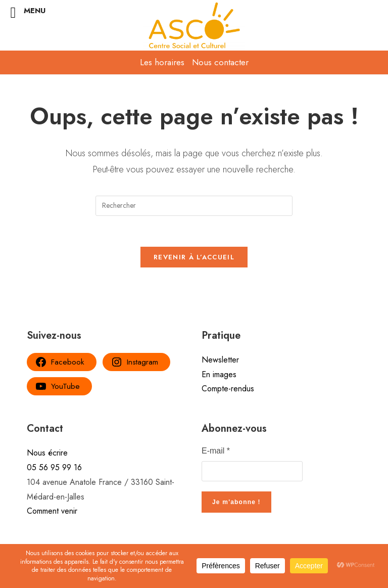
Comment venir (52, 511)
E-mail (216, 451)
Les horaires (162, 62)
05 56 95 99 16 (54, 467)
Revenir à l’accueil (194, 257)
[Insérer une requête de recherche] (194, 206)
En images (219, 374)
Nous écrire (47, 453)
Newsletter (220, 360)
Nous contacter (220, 62)
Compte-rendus (228, 389)
